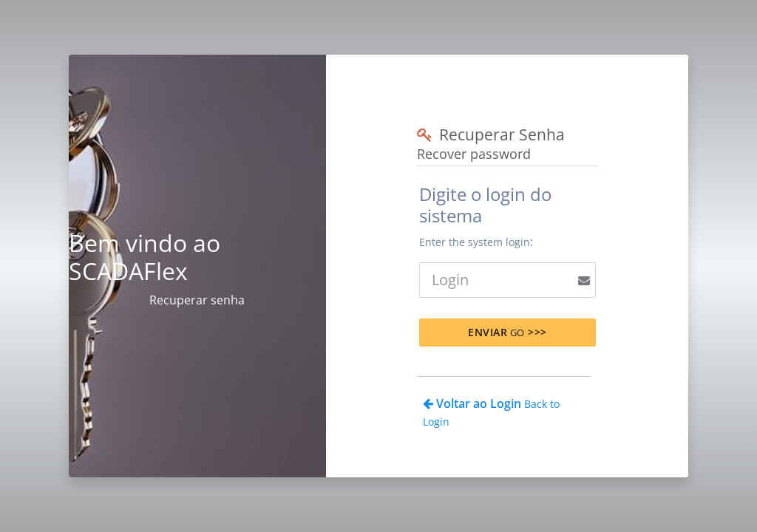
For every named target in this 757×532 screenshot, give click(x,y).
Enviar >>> (508, 332)
